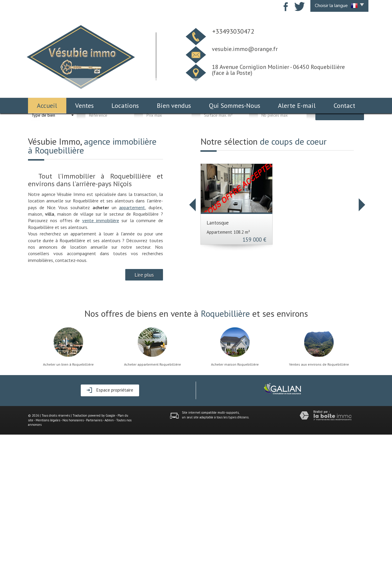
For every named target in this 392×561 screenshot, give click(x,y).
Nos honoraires (73, 547)
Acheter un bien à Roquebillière (68, 491)
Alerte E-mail (297, 105)
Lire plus (144, 401)
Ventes (84, 105)
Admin (109, 547)
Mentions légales (48, 547)
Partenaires (94, 547)
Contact (344, 105)
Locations (125, 105)
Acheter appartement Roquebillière (153, 491)
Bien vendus (174, 105)
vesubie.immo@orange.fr (245, 49)
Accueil (47, 105)
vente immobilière (101, 347)
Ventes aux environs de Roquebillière (319, 491)
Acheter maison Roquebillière (235, 491)
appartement (132, 334)
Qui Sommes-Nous (235, 105)
